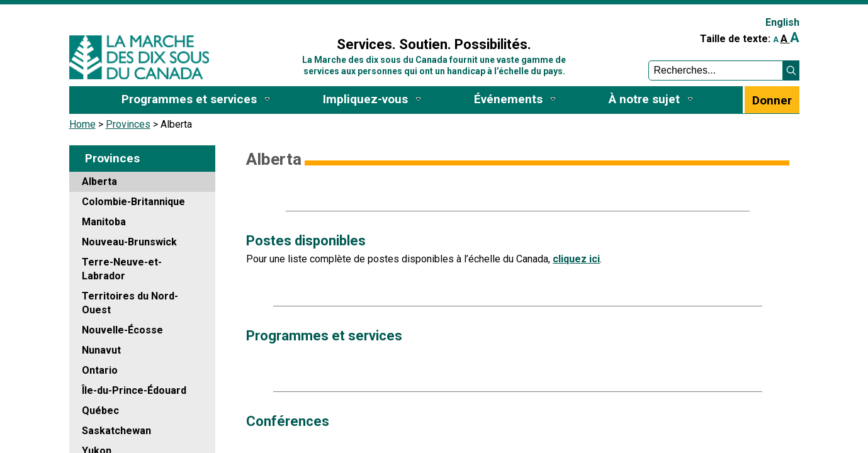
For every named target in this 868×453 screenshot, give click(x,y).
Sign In (279, 17)
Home (82, 124)
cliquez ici (576, 259)
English (782, 22)
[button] (791, 70)
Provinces (128, 124)
